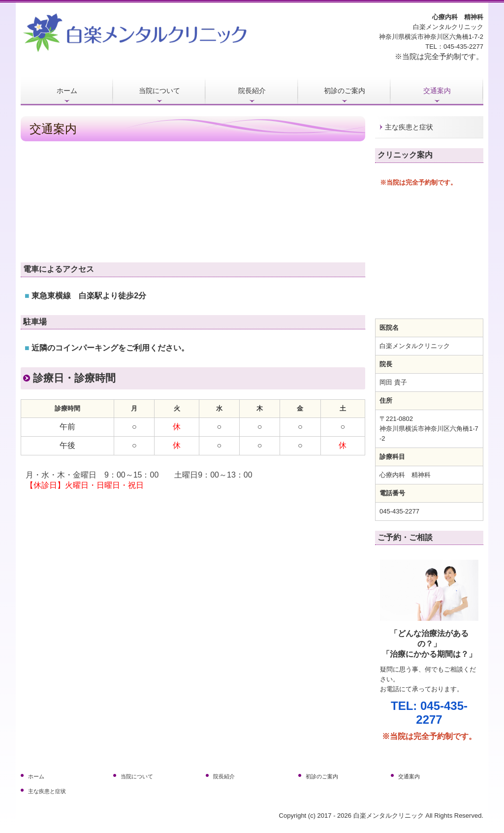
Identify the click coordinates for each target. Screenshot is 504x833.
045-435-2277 (463, 47)
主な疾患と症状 (409, 127)
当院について (159, 91)
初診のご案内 (345, 91)
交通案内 (437, 91)
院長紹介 (252, 91)
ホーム (67, 91)
